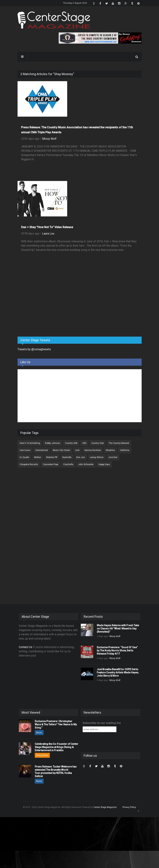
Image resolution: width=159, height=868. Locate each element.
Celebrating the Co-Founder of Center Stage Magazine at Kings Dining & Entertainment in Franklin (56, 747)
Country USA (71, 443)
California (125, 450)
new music (25, 450)
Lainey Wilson (97, 457)
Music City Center (62, 450)
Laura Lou (48, 234)
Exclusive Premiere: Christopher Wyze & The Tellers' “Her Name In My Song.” (56, 724)
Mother (38, 457)
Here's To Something (30, 443)
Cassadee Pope (51, 464)
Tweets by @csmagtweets (34, 349)
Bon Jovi (81, 457)
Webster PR (52, 457)
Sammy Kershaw (93, 450)
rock (77, 450)
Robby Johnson (53, 443)
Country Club (97, 443)
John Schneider (86, 464)
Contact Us (26, 647)
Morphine (110, 450)
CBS (84, 443)
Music (39, 733)
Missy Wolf (49, 139)
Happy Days (104, 464)
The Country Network (119, 443)
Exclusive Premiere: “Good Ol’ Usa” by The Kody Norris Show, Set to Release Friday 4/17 (117, 651)
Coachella (68, 464)
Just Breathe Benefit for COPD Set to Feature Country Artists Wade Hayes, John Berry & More (118, 672)
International (42, 450)
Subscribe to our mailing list (102, 723)
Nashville (67, 457)
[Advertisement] (44, 306)
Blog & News (42, 755)
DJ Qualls (24, 457)
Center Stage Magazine (105, 807)
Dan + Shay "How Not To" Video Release (47, 227)
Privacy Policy (129, 807)
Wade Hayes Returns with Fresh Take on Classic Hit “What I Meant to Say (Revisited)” (118, 629)
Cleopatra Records (29, 464)
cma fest (113, 457)
